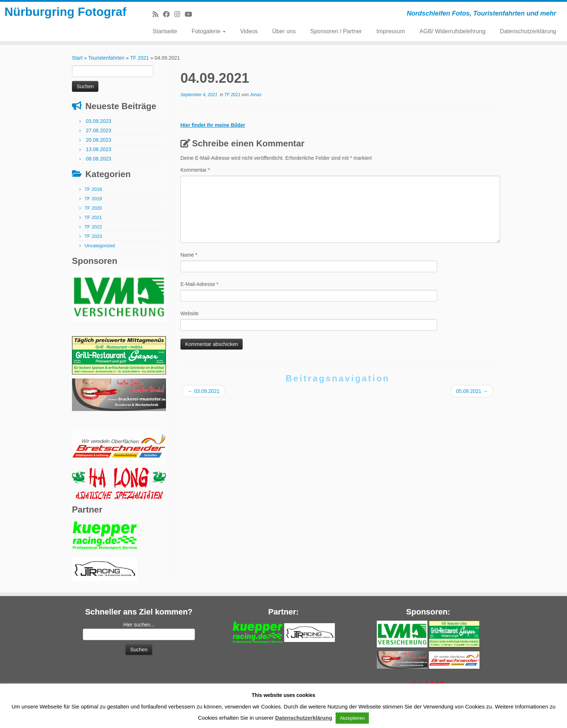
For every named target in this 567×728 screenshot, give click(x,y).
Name (189, 258)
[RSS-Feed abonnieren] (158, 14)
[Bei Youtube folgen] (191, 14)
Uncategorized (100, 249)
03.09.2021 (204, 394)
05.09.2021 (472, 394)
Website (189, 317)
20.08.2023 (99, 143)
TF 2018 (93, 192)
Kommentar (195, 173)
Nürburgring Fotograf (65, 23)
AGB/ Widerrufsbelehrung (452, 31)
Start (77, 61)
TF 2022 (93, 230)
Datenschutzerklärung (528, 31)
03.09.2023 (99, 124)
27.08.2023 (99, 134)
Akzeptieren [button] (352, 718)
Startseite (165, 31)
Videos (249, 31)
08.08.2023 (99, 162)
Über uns (284, 31)
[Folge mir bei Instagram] (180, 14)
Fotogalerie (209, 31)
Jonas (256, 98)
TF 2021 (140, 61)
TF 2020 (93, 211)
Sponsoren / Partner (336, 31)
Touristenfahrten (106, 61)
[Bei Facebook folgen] (169, 14)
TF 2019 (93, 202)
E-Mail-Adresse (199, 287)
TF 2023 (93, 239)
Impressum (391, 31)
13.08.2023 (99, 153)
